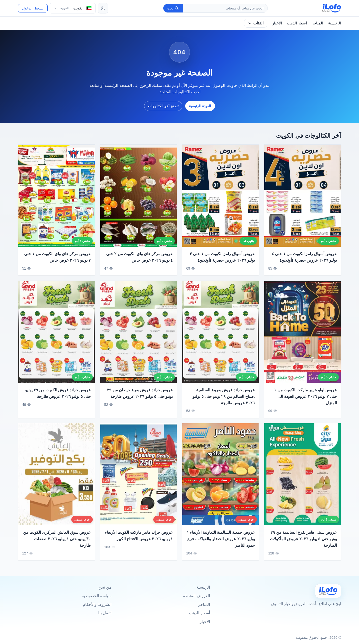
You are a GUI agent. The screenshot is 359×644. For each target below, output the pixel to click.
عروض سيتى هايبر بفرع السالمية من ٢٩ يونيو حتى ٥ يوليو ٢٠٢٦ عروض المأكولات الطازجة (303, 543)
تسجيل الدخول (33, 8)
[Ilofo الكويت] (328, 591)
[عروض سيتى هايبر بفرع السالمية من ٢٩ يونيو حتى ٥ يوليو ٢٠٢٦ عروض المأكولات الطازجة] (303, 478)
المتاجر (317, 23)
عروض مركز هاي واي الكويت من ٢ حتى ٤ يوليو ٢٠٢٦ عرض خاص (139, 257)
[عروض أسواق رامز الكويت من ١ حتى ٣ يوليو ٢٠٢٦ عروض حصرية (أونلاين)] (221, 196)
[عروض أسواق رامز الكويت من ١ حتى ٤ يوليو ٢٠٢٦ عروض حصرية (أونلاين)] (303, 196)
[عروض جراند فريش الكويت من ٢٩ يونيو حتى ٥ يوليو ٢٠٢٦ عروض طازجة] (56, 336)
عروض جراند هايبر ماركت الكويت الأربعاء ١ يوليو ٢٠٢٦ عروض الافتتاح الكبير (139, 540)
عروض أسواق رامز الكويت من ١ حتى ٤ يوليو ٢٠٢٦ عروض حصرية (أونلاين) (304, 257)
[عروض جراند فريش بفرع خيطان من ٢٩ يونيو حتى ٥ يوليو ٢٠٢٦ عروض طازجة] (138, 336)
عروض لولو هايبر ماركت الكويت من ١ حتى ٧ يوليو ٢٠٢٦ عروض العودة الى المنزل (305, 401)
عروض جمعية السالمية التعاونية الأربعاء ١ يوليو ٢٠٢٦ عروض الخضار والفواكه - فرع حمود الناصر (221, 543)
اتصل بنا (105, 613)
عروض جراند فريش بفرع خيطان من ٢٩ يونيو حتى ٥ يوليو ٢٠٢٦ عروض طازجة (140, 397)
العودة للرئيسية (200, 106)
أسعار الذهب (297, 23)
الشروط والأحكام (97, 604)
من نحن (105, 587)
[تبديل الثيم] (103, 8)
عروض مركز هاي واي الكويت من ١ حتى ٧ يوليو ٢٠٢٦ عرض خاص (57, 257)
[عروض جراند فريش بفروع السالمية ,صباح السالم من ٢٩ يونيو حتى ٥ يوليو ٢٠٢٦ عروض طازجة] (221, 336)
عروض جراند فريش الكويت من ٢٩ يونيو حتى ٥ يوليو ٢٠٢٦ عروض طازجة (58, 397)
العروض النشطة (196, 596)
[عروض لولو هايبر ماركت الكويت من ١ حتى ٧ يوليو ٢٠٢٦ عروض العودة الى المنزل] (303, 336)
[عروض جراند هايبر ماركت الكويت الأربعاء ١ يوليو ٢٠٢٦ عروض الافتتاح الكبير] (138, 478)
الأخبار (277, 23)
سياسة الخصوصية (96, 596)
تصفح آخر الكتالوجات (163, 106)
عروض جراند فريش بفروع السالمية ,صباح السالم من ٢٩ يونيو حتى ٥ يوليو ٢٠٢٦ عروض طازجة (224, 401)
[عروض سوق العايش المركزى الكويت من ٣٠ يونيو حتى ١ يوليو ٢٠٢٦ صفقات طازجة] (56, 478)
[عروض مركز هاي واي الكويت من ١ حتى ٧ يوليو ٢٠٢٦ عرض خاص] (56, 196)
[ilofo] (332, 8)
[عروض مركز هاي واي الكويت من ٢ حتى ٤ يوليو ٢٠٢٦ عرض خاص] (138, 196)
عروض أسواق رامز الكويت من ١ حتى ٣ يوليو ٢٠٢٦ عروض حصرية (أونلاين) (222, 257)
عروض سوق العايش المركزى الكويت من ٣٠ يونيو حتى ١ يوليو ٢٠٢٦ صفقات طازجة (57, 543)
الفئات (256, 23)
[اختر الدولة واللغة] (73, 8)
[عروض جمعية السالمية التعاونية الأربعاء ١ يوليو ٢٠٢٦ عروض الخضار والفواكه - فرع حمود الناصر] (221, 478)
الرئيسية (335, 23)
